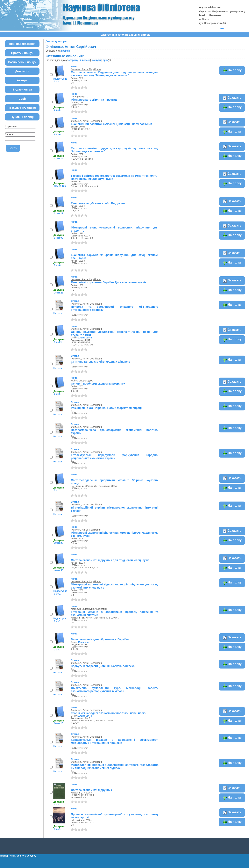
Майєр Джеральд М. (82, 381)
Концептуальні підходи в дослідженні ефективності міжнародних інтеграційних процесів (115, 741)
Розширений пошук (22, 62)
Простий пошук (22, 53)
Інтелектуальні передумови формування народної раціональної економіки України (115, 457)
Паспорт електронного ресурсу (18, 856)
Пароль (9, 134)
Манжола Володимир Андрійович (89, 609)
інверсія (85, 60)
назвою (66, 51)
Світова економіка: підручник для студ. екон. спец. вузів (110, 560)
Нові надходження (22, 44)
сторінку (73, 60)
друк (105, 60)
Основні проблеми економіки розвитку (98, 384)
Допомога (22, 71)
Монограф (84, 642)
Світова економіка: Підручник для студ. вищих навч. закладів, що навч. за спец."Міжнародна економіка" (115, 74)
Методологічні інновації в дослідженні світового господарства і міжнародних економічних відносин (115, 766)
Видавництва (22, 89)
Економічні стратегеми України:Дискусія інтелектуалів (109, 282)
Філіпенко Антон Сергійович (86, 69)
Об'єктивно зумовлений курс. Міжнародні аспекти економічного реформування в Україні (115, 690)
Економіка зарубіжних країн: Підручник (98, 203)
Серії (22, 99)
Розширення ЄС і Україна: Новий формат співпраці (106, 408)
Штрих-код (11, 126)
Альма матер (85, 338)
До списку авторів (56, 41)
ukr (222, 28)
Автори (22, 80)
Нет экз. (58, 313)
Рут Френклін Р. (79, 97)
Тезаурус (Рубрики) (22, 108)
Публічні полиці (22, 117)
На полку (232, 70)
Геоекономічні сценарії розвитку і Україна (100, 639)
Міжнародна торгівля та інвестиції (95, 100)
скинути (96, 60)
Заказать (232, 98)
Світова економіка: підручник (91, 790)
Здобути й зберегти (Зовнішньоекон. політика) (103, 666)
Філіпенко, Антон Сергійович (86, 121)
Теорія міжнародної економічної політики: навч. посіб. (109, 713)
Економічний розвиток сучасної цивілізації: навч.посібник (111, 124)
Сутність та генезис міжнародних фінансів (100, 362)
